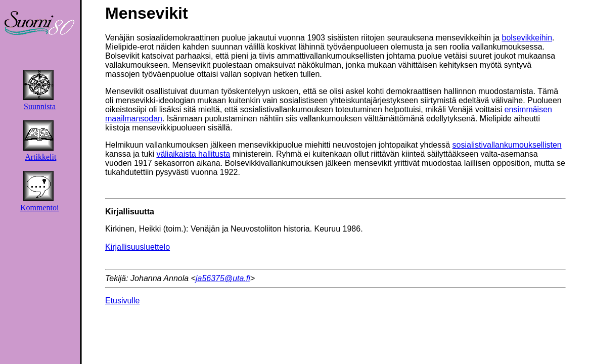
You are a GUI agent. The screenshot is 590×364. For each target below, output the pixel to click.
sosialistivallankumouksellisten (507, 145)
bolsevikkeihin (527, 38)
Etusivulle (122, 301)
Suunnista (40, 106)
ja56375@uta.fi (223, 278)
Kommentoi (39, 208)
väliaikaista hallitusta (193, 154)
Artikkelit (40, 157)
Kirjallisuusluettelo (138, 247)
